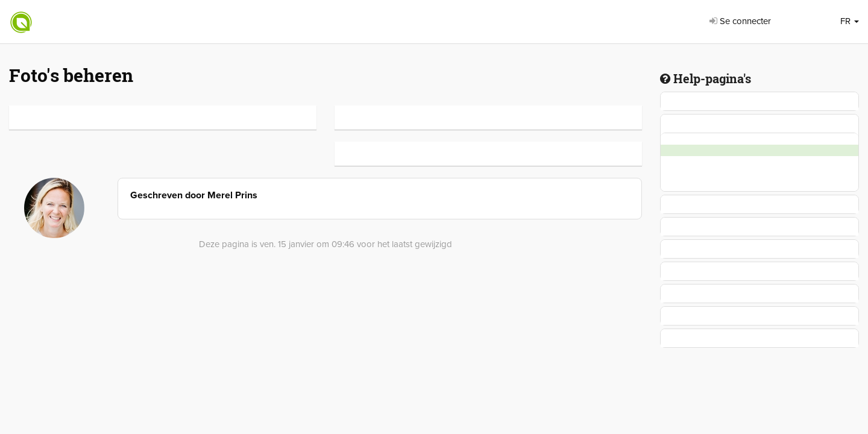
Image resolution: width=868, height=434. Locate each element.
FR (850, 21)
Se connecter (740, 21)
